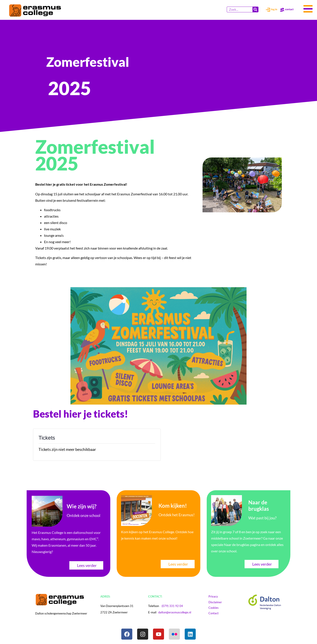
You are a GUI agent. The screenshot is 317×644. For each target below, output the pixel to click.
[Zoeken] (255, 9)
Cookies (218, 608)
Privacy (215, 596)
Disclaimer (219, 602)
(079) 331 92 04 (172, 606)
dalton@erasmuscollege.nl (175, 612)
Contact (216, 613)
